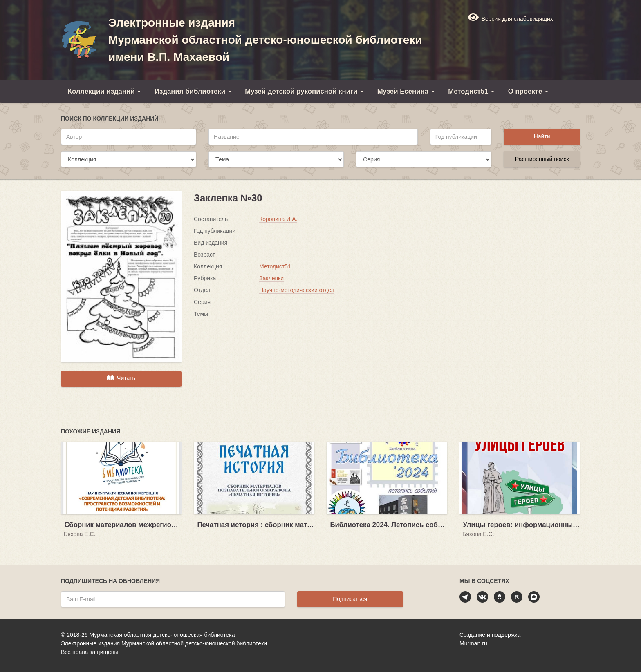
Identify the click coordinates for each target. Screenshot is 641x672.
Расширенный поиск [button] (542, 159)
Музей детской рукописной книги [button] (304, 91)
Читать (121, 378)
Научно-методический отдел (297, 290)
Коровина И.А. (278, 219)
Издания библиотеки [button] (193, 91)
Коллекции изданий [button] (104, 91)
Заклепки (271, 278)
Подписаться (350, 599)
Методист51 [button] (471, 91)
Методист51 (275, 266)
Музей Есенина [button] (406, 91)
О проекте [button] (528, 91)
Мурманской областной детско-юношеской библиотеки (194, 643)
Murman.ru (473, 643)
